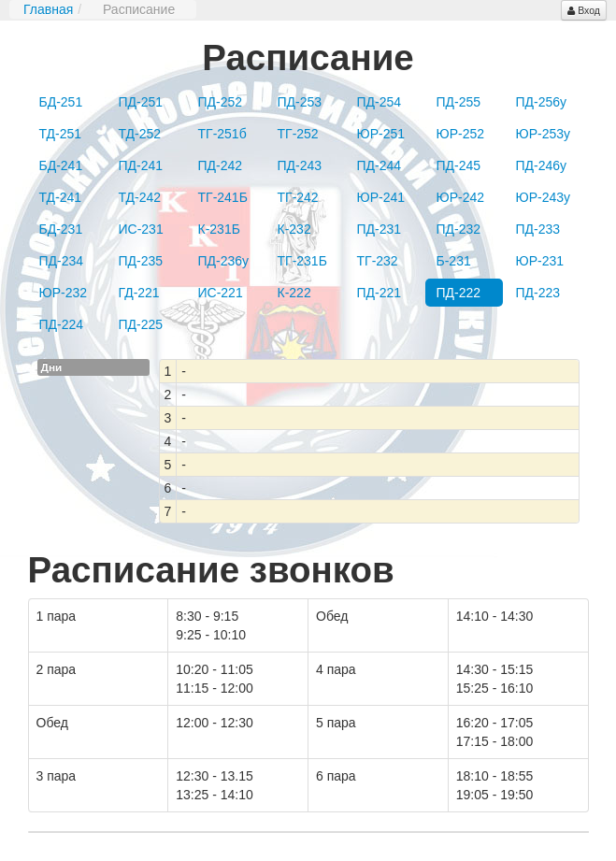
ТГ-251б (222, 134)
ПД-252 (221, 102)
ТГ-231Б (302, 261)
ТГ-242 (298, 197)
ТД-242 (140, 197)
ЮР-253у (544, 134)
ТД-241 (61, 197)
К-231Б (219, 229)
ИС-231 (141, 229)
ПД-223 (538, 293)
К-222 (294, 293)
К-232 (294, 229)
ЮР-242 (461, 197)
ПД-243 (300, 165)
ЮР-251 (381, 134)
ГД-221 (139, 293)
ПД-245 (459, 165)
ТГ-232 (378, 261)
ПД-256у (542, 102)
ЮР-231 (540, 261)
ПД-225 (141, 324)
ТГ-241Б (223, 197)
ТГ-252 (298, 134)
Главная (48, 9)
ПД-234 (62, 261)
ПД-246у (542, 165)
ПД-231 (380, 229)
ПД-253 (300, 102)
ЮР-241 (381, 197)
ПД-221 (380, 293)
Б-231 (454, 261)
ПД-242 (221, 165)
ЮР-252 (461, 134)
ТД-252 (140, 134)
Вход (584, 10)
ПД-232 (459, 229)
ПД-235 (141, 261)
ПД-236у (224, 261)
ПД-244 (380, 165)
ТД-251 (61, 134)
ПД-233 (538, 229)
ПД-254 (380, 102)
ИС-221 (221, 293)
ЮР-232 (64, 293)
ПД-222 (459, 293)
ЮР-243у (544, 197)
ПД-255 (459, 102)
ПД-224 (62, 324)
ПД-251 (141, 102)
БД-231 (61, 229)
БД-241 (61, 165)
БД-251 (61, 102)
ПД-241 (141, 165)
